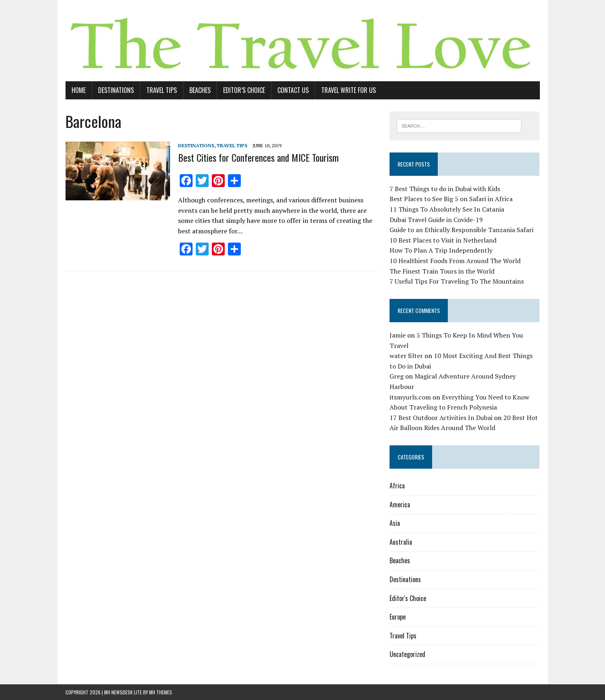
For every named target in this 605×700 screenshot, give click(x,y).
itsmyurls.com (410, 397)
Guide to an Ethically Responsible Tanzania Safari (461, 230)
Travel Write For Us (349, 90)
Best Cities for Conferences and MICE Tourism (258, 157)
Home (79, 90)
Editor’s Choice (244, 90)
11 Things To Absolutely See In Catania (447, 209)
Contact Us (293, 90)
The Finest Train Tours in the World (442, 271)
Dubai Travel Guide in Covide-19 (436, 220)
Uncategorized (407, 654)
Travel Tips (162, 90)
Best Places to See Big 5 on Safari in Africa (451, 199)
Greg (397, 376)
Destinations (116, 90)
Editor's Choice (408, 598)
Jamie (398, 335)
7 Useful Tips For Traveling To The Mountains (457, 281)
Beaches (200, 90)
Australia (401, 542)
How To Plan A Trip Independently (441, 250)
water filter (406, 356)
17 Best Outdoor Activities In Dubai (441, 418)
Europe (398, 617)
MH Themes (161, 692)
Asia (395, 523)
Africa (397, 486)
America (400, 504)
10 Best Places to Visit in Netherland (443, 240)
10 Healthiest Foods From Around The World (455, 261)
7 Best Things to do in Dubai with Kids (445, 189)
